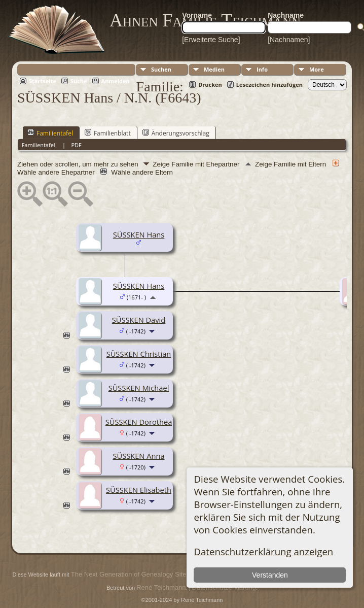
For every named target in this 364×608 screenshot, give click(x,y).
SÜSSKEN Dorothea (139, 422)
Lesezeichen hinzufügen (269, 85)
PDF (76, 145)
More (317, 69)
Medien (214, 69)
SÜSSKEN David (139, 320)
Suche (79, 81)
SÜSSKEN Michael (139, 388)
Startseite (43, 81)
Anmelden (116, 81)
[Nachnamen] (289, 40)
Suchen (161, 69)
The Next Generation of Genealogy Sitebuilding (140, 574)
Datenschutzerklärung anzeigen (263, 551)
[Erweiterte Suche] (211, 40)
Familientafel (50, 133)
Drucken (210, 85)
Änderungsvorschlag (176, 133)
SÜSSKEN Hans (139, 234)
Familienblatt (108, 133)
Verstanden (270, 575)
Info (262, 69)
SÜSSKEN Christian (139, 354)
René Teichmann (161, 587)
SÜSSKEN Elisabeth (139, 490)
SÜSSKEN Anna (138, 456)
